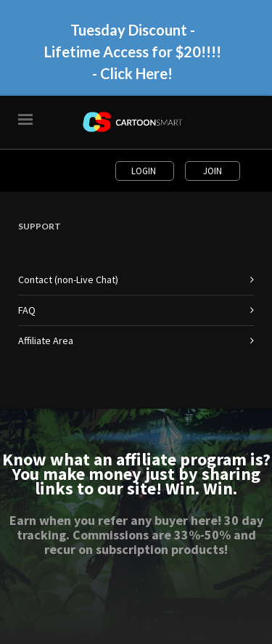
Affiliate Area (46, 341)
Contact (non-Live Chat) (68, 280)
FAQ (27, 310)
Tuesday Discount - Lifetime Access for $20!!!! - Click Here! (133, 52)
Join (213, 171)
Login (145, 171)
